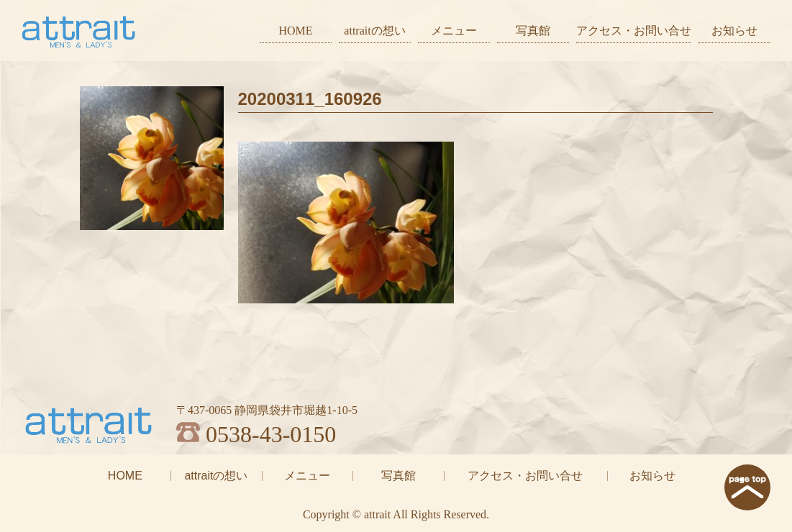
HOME (295, 31)
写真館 (533, 31)
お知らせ (734, 31)
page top (747, 487)
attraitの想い (374, 31)
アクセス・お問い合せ (634, 31)
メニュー (454, 31)
